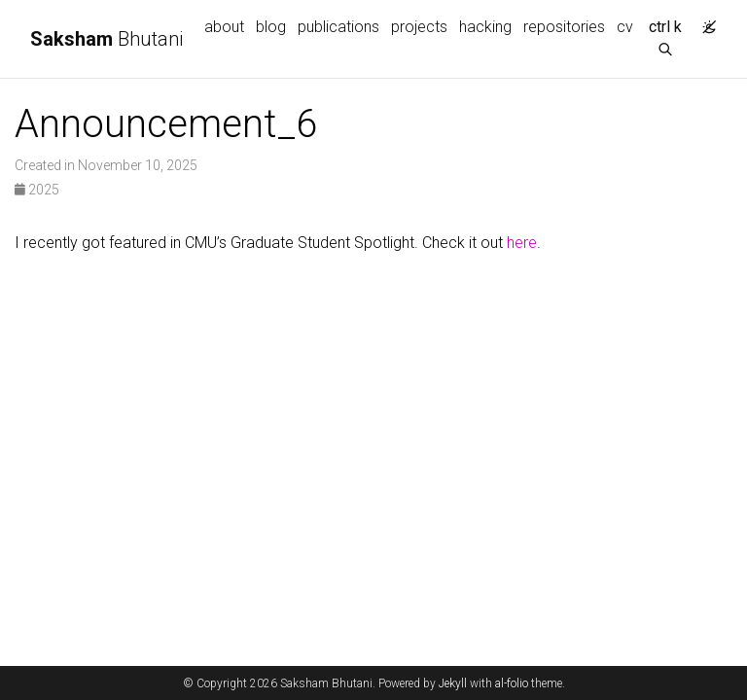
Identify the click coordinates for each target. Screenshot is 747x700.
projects (419, 27)
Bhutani (107, 39)
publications (338, 27)
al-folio (512, 683)
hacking (485, 27)
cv (625, 27)
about (224, 27)
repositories (564, 27)
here (522, 243)
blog (271, 27)
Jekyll (453, 683)
